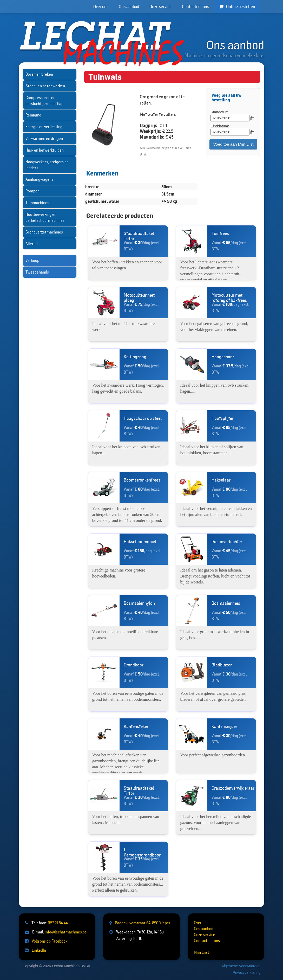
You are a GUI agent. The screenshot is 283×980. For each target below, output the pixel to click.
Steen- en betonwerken (45, 86)
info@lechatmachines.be (66, 932)
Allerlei (32, 244)
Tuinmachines (37, 203)
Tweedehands (37, 272)
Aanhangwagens (39, 179)
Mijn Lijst (202, 952)
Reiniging (33, 115)
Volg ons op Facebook (50, 941)
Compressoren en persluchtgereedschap (44, 100)
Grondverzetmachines (44, 232)
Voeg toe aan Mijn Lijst (233, 144)
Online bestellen (237, 6)
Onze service (160, 6)
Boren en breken (39, 74)
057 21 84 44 (58, 923)
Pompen (32, 191)
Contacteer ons (195, 6)
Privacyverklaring (246, 972)
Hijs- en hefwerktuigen (45, 150)
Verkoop (32, 260)
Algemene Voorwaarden (241, 966)
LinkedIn (39, 950)
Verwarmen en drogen (44, 138)
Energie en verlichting (44, 127)
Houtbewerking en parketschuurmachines (45, 217)
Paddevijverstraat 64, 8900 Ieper (143, 923)
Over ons (101, 6)
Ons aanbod (129, 6)
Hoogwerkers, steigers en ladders (47, 165)
